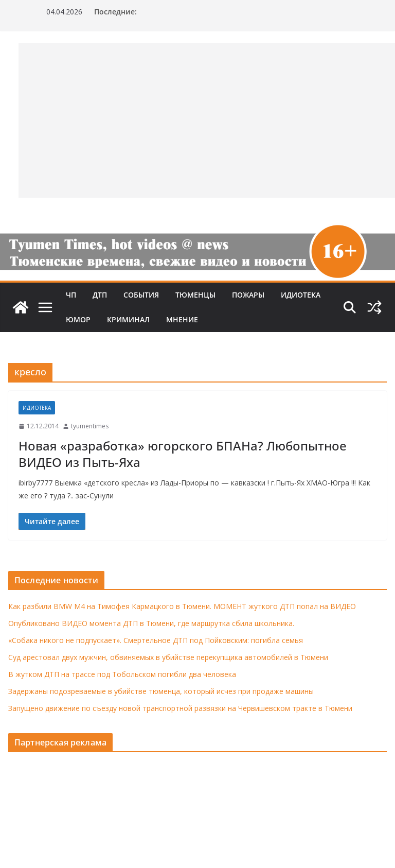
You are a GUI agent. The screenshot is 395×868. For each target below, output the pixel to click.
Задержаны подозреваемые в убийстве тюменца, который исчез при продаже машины (161, 691)
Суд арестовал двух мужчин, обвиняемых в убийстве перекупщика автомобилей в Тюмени (168, 657)
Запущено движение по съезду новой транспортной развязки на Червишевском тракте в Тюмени (180, 708)
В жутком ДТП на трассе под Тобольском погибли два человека (122, 674)
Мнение (182, 319)
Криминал (128, 319)
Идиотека (301, 295)
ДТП (100, 295)
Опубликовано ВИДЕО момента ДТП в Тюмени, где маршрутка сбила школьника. (151, 623)
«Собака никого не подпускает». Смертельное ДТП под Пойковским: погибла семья (156, 640)
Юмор (78, 319)
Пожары (248, 295)
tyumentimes (90, 426)
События (141, 295)
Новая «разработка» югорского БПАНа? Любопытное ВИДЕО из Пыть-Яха (183, 454)
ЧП (71, 295)
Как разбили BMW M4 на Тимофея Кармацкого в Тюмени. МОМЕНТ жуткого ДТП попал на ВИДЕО (182, 606)
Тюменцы (195, 295)
